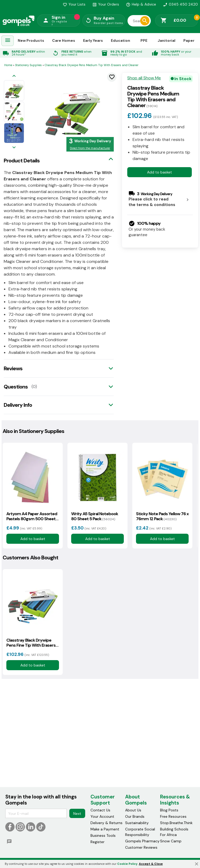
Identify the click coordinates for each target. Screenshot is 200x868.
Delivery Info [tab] (18, 405)
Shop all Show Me (144, 78)
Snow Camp (171, 841)
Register (97, 842)
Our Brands (135, 817)
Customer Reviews (141, 848)
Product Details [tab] (22, 161)
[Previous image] (14, 76)
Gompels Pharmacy (142, 841)
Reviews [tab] (13, 368)
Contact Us (100, 810)
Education (121, 40)
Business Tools (103, 836)
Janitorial (167, 40)
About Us (133, 810)
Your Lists (74, 4)
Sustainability (137, 823)
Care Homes (64, 40)
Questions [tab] (16, 387)
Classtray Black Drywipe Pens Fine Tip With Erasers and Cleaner (31, 643)
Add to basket (160, 172)
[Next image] (14, 148)
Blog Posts (169, 810)
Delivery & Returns (106, 823)
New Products (31, 40)
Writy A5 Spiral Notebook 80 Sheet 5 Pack (95, 516)
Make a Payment (105, 829)
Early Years (93, 40)
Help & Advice (141, 4)
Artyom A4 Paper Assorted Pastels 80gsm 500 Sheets (32, 516)
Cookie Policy (127, 864)
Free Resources (173, 817)
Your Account (102, 817)
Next (77, 814)
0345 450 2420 (180, 4)
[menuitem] (8, 41)
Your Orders (106, 4)
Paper (189, 40)
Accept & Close (151, 864)
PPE (144, 40)
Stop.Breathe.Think (176, 823)
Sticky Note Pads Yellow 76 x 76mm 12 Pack (162, 516)
